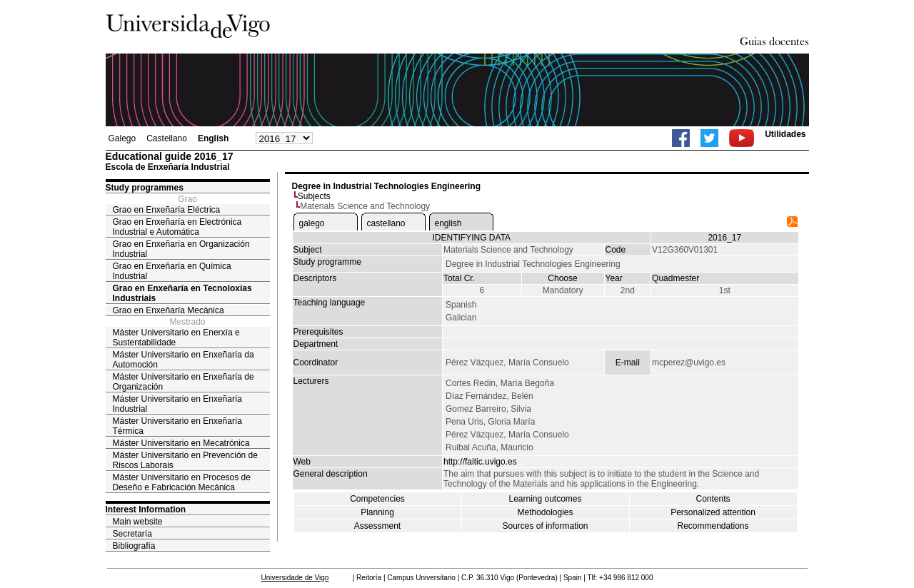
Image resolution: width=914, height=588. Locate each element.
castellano (386, 223)
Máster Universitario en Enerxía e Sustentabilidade (176, 338)
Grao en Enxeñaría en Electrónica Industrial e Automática (177, 227)
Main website (138, 522)
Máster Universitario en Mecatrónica (181, 443)
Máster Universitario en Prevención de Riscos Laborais (185, 460)
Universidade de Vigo (295, 578)
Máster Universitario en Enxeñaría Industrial (177, 404)
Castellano (167, 138)
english (448, 223)
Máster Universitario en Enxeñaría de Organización (184, 382)
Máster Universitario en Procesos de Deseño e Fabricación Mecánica (182, 482)
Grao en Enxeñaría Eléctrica (167, 210)
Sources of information (545, 526)
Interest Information (146, 510)
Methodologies (545, 512)
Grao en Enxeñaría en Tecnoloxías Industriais (182, 293)
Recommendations (713, 526)
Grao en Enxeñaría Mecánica (169, 310)
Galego (122, 138)
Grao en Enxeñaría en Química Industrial (172, 271)
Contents (713, 499)
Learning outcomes (545, 499)
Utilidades (785, 134)
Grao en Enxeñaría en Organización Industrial (181, 249)
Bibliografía (134, 546)
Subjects (314, 196)
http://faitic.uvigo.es (480, 462)
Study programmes (145, 188)
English (213, 138)
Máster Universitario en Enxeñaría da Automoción (184, 360)
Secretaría (132, 534)
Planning (377, 512)
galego (312, 223)
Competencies (377, 499)
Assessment (377, 526)
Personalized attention (713, 512)
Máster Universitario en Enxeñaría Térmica (177, 426)
